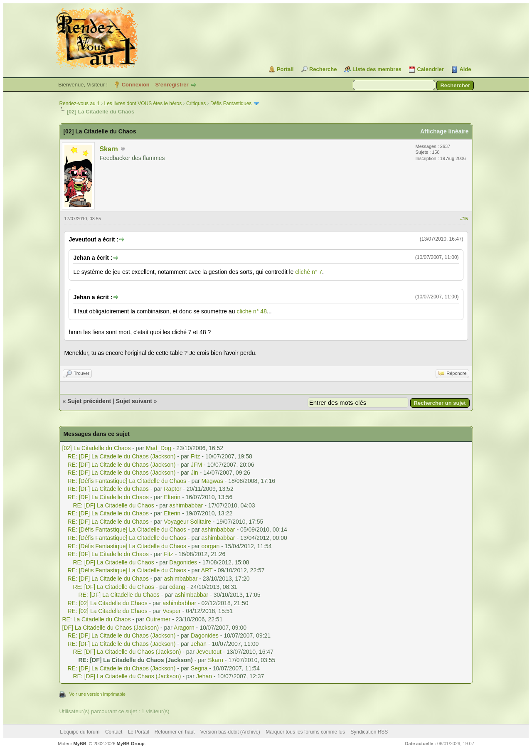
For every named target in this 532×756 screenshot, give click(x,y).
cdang (177, 587)
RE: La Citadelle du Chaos (96, 619)
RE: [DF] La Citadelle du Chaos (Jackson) (121, 456)
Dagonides (183, 562)
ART (207, 570)
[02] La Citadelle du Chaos (96, 448)
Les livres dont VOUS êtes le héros (143, 103)
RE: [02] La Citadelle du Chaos (107, 603)
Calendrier (430, 69)
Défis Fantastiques (231, 103)
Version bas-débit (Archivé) (230, 732)
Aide (465, 69)
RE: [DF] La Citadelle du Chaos (108, 489)
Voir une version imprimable (97, 694)
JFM (196, 465)
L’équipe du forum (80, 732)
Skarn (108, 149)
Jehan (199, 644)
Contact (114, 732)
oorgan (211, 546)
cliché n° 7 (309, 272)
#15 (464, 219)
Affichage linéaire (445, 131)
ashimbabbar (186, 505)
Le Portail (139, 732)
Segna (199, 668)
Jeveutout (209, 652)
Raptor (172, 489)
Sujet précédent (89, 401)
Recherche (323, 69)
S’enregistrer (172, 85)
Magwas (212, 481)
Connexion (136, 85)
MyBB (80, 744)
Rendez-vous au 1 (79, 103)
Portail (285, 69)
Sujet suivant (134, 401)
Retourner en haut (175, 732)
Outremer (158, 619)
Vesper (172, 611)
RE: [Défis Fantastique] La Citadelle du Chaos (127, 481)
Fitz (196, 456)
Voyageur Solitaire (187, 522)
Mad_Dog (159, 448)
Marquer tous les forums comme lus (305, 732)
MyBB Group (131, 744)
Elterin (172, 497)
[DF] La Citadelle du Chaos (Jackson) (110, 628)
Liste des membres (377, 69)
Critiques (196, 103)
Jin (195, 473)
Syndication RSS (369, 732)
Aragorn (184, 628)
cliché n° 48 (252, 311)
